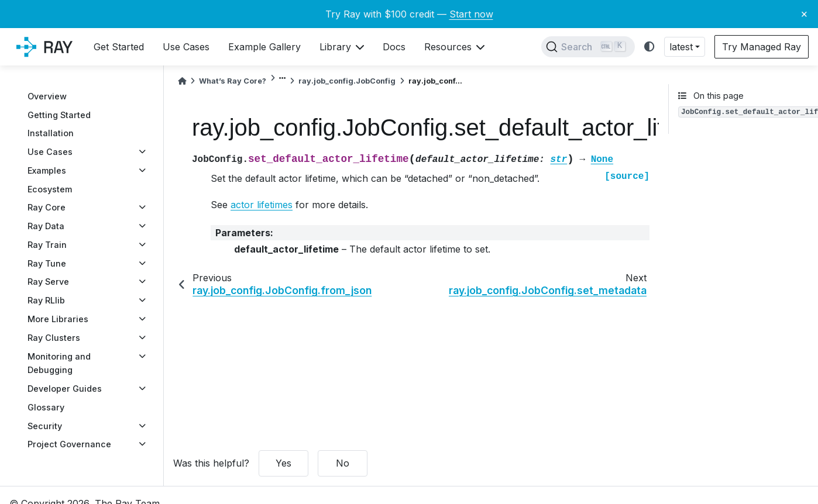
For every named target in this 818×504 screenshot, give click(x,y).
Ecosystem (50, 189)
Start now (471, 14)
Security (45, 426)
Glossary (46, 407)
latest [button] (681, 47)
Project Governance (69, 444)
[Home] (182, 81)
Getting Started (59, 115)
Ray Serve (48, 282)
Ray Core (47, 207)
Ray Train (47, 245)
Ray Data (46, 226)
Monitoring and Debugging (59, 363)
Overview (47, 96)
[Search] (588, 47)
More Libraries (58, 319)
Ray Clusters (54, 338)
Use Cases (50, 152)
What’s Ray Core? (233, 81)
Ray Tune (47, 263)
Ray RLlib (46, 300)
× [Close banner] (804, 13)
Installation (51, 133)
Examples (47, 170)
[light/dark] (649, 47)
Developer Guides (65, 389)
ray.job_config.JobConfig (347, 81)
